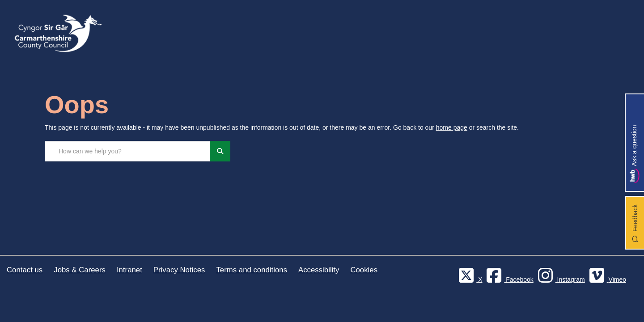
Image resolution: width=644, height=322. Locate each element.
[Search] (220, 151)
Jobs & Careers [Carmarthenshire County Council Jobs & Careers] (80, 270)
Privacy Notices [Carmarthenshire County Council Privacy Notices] (179, 270)
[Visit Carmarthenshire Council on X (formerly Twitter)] (469, 280)
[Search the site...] (127, 151)
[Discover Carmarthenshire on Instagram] (560, 280)
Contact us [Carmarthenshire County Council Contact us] (25, 270)
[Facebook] (508, 280)
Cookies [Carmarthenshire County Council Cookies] (364, 270)
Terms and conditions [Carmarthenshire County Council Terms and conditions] (252, 270)
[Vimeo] (606, 280)
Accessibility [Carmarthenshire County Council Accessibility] (319, 270)
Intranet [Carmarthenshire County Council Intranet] (129, 270)
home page (452, 127)
